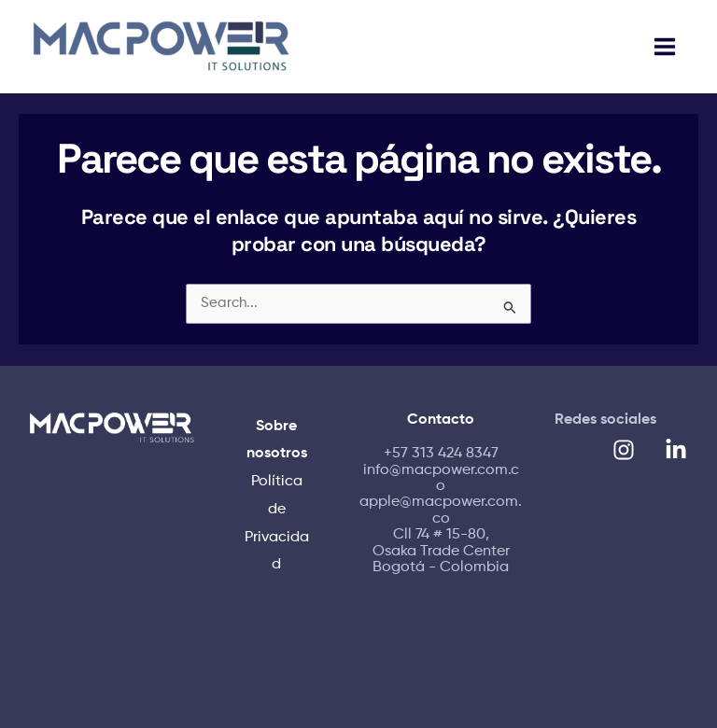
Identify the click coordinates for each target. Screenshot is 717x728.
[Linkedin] (676, 450)
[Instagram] (624, 450)
